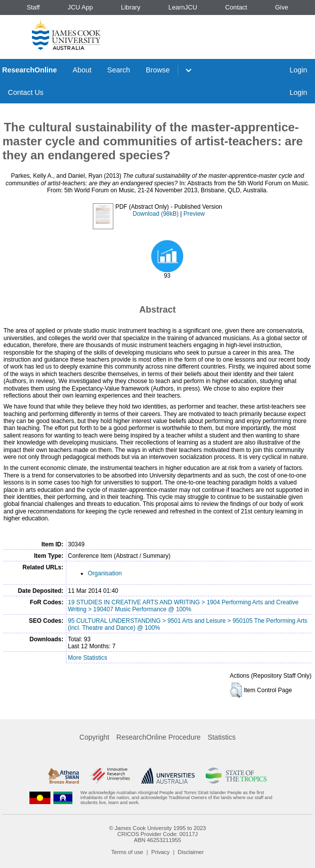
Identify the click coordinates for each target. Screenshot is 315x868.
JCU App (81, 7)
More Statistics (88, 658)
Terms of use (127, 852)
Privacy (160, 852)
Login (298, 70)
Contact (236, 7)
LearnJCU (183, 7)
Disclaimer (191, 852)
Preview (194, 214)
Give (282, 7)
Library (131, 7)
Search (119, 70)
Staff (33, 7)
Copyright (94, 737)
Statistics (222, 737)
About (82, 70)
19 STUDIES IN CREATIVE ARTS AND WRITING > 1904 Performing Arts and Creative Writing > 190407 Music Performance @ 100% (183, 606)
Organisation (105, 573)
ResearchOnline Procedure (158, 737)
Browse (158, 70)
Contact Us (26, 92)
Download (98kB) (156, 214)
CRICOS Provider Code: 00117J (157, 834)
